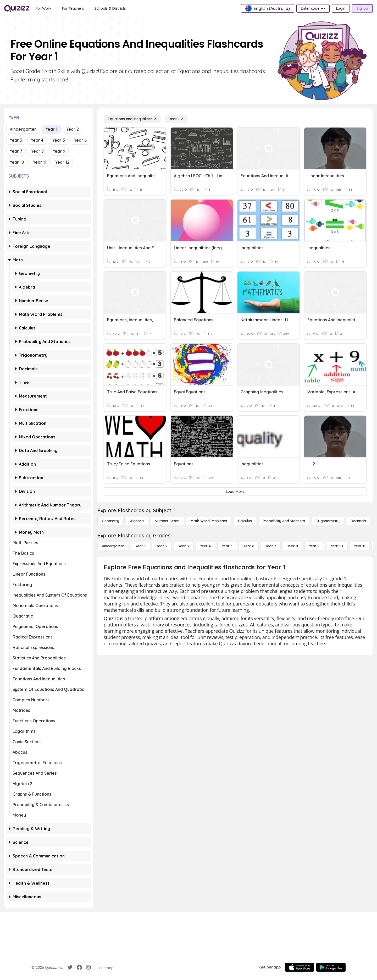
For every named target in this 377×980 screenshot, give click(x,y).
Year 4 (37, 140)
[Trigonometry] (328, 521)
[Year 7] (271, 546)
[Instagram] (88, 967)
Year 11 (40, 162)
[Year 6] (249, 546)
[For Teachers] (73, 8)
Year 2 (73, 129)
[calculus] (245, 521)
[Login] (341, 8)
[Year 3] (184, 546)
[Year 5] (227, 546)
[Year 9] (314, 546)
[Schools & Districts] (110, 8)
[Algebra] (137, 521)
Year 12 (62, 162)
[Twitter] (70, 967)
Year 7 (16, 151)
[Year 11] (360, 546)
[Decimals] (358, 521)
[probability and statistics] (284, 521)
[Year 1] (176, 119)
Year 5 (59, 140)
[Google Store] (331, 967)
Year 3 (16, 140)
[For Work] (44, 8)
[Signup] (362, 8)
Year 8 (37, 151)
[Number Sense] (167, 521)
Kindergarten (23, 129)
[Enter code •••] (313, 8)
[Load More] (235, 492)
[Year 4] (205, 546)
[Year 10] (337, 546)
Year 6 (80, 140)
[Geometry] (110, 521)
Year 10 (17, 162)
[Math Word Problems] (209, 521)
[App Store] (300, 967)
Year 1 (51, 129)
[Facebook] (79, 967)
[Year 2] (162, 546)
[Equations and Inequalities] (132, 119)
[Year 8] (293, 546)
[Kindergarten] (113, 546)
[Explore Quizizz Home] (17, 8)
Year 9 (59, 151)
